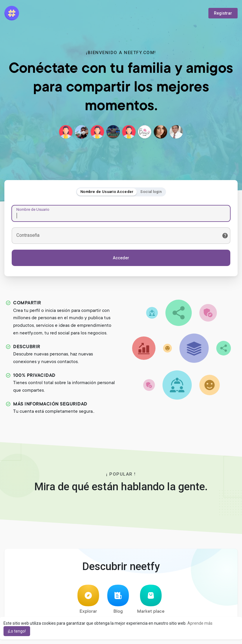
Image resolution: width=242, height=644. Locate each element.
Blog (118, 599)
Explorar (88, 599)
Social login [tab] (151, 192)
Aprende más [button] (200, 623)
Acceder (121, 258)
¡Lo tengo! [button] (17, 631)
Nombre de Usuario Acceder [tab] (107, 192)
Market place (151, 599)
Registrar (223, 13)
